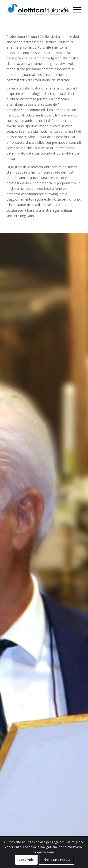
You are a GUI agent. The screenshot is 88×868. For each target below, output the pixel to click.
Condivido (26, 860)
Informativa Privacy (56, 860)
